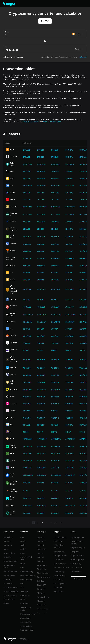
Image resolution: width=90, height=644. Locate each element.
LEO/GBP (41, 229)
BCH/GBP (41, 237)
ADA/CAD (83, 222)
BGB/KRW (69, 498)
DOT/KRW (69, 404)
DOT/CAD (83, 404)
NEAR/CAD (84, 446)
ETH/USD (27, 157)
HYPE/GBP (41, 214)
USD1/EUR (55, 290)
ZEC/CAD (83, 280)
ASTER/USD (28, 439)
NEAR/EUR (56, 446)
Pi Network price (43, 597)
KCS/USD (27, 513)
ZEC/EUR (55, 280)
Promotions (58, 580)
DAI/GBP (41, 273)
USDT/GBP (41, 164)
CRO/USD (27, 375)
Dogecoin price (43, 613)
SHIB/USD (27, 336)
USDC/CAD (84, 186)
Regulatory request (78, 548)
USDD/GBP (42, 461)
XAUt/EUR (55, 382)
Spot (22, 537)
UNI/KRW (69, 411)
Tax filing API (59, 592)
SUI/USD (27, 329)
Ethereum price (43, 573)
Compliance (75, 552)
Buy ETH (40, 545)
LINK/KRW (69, 244)
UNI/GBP (41, 411)
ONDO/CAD (84, 506)
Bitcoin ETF (41, 585)
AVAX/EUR (55, 307)
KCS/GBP (41, 513)
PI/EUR (54, 432)
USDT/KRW (70, 164)
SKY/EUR (55, 425)
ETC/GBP (41, 483)
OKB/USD (27, 418)
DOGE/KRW (70, 207)
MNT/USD (27, 397)
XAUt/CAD (83, 382)
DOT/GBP (41, 404)
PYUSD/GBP (42, 315)
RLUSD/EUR (56, 475)
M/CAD (82, 351)
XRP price (41, 593)
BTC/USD (27, 150)
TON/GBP (41, 368)
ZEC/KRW (69, 280)
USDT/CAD (84, 164)
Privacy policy (76, 564)
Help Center (58, 541)
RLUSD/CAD (84, 475)
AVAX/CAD (84, 307)
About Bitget (8, 537)
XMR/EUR (55, 251)
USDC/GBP (42, 186)
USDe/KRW (70, 258)
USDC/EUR (56, 186)
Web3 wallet (25, 596)
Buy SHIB (41, 561)
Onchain (23, 549)
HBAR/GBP (41, 322)
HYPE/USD (27, 214)
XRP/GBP (41, 172)
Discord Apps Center (28, 614)
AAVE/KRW (70, 468)
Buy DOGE (41, 549)
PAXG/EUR (55, 390)
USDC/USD (27, 186)
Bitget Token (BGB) (11, 561)
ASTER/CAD (84, 439)
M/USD (26, 351)
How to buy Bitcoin (31, 121)
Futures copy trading (28, 576)
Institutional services (61, 568)
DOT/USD (27, 404)
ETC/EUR (55, 483)
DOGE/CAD (84, 207)
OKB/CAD (83, 418)
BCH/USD (27, 237)
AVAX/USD (27, 307)
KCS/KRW (69, 513)
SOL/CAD (83, 193)
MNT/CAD (83, 397)
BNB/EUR (55, 179)
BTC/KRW (69, 150)
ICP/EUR (55, 491)
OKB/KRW (69, 418)
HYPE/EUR (56, 214)
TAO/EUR (55, 343)
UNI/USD (27, 411)
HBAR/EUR (56, 322)
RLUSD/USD (28, 475)
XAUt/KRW (69, 382)
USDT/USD (27, 164)
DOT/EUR (55, 404)
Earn (22, 568)
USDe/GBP (41, 258)
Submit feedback (60, 537)
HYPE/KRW (70, 214)
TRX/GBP (41, 200)
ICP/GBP (41, 491)
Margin (23, 564)
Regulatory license (78, 556)
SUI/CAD (83, 329)
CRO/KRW (69, 375)
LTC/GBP (41, 300)
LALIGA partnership (11, 588)
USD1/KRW (70, 290)
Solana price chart (44, 577)
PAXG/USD (27, 390)
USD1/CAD (84, 290)
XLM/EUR (55, 266)
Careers (6, 549)
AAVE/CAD (84, 468)
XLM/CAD (83, 266)
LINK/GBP (41, 244)
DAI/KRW (69, 273)
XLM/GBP (41, 266)
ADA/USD (27, 222)
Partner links (8, 584)
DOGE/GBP (42, 207)
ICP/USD (27, 491)
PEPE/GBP (41, 454)
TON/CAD (83, 368)
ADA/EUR (55, 222)
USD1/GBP (41, 290)
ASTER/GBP (42, 439)
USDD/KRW (70, 461)
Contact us (7, 541)
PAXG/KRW (70, 390)
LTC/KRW (69, 300)
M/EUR (54, 351)
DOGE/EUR (56, 207)
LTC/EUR (55, 300)
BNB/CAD (83, 179)
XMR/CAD (83, 251)
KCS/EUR (55, 513)
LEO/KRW (69, 229)
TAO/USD (27, 343)
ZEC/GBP (41, 280)
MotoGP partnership (11, 592)
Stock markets (26, 622)
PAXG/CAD (84, 390)
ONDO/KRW (70, 506)
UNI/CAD (83, 411)
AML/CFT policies (77, 560)
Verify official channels (59, 546)
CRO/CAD (83, 375)
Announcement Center (9, 566)
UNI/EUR (55, 411)
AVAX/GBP (41, 307)
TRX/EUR (55, 200)
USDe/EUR (55, 258)
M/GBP (40, 351)
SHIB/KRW (69, 336)
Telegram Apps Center (26, 609)
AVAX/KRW (70, 307)
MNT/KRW (69, 397)
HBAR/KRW (70, 322)
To (6, 47)
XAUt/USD (27, 382)
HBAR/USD (27, 322)
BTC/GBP (41, 150)
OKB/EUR (55, 418)
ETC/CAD (83, 483)
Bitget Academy (9, 553)
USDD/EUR (56, 461)
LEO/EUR (55, 229)
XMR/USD (27, 251)
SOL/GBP (41, 193)
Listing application (61, 556)
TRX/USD (27, 200)
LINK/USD (27, 244)
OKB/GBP (41, 418)
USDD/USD (27, 461)
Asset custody (59, 572)
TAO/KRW (69, 343)
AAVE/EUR (55, 468)
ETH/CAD (83, 157)
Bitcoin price (42, 569)
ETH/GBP (41, 157)
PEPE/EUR (55, 454)
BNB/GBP (41, 179)
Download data (59, 576)
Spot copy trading (27, 572)
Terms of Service (77, 568)
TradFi (23, 545)
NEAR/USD (27, 446)
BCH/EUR (55, 237)
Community (8, 545)
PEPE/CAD (84, 454)
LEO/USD (27, 229)
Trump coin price (43, 609)
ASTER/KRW (70, 439)
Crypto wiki (41, 589)
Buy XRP (40, 553)
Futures (23, 541)
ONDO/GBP (42, 506)
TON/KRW (69, 368)
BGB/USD (27, 498)
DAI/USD (27, 273)
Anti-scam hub (59, 552)
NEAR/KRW (70, 446)
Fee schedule (59, 588)
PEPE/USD (27, 454)
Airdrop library (25, 618)
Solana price (42, 605)
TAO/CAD (83, 343)
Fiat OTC (24, 600)
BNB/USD (27, 179)
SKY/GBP (41, 425)
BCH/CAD (83, 237)
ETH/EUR (55, 157)
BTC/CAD (83, 150)
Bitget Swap (25, 603)
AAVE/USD (27, 468)
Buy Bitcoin (41, 541)
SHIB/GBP (41, 336)
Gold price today (26, 626)
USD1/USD (27, 290)
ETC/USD (27, 483)
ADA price (41, 601)
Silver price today (27, 630)
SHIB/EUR (55, 336)
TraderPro (24, 592)
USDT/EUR (56, 164)
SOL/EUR (55, 193)
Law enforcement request (77, 543)
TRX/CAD (83, 200)
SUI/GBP (41, 329)
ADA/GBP (41, 222)
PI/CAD (82, 432)
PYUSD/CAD (84, 315)
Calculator (41, 581)
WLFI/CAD (83, 359)
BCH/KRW (69, 237)
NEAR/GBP (41, 446)
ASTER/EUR (56, 439)
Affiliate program (60, 564)
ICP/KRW (69, 491)
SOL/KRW (69, 193)
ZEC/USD (27, 280)
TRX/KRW (69, 200)
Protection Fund (9, 576)
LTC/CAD (83, 300)
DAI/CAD (83, 273)
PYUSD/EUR (56, 315)
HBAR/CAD (84, 322)
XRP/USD (27, 172)
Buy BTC (45, 21)
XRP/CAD (83, 172)
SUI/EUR (55, 329)
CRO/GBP (41, 375)
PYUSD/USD (28, 315)
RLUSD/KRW (70, 475)
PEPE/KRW (70, 454)
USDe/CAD (84, 258)
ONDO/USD (28, 506)
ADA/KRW (69, 222)
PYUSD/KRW (70, 315)
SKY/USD (27, 425)
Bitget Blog (7, 557)
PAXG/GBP (41, 390)
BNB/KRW (69, 179)
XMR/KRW (69, 251)
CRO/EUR (55, 375)
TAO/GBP (41, 343)
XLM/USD (27, 266)
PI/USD (26, 432)
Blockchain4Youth (10, 596)
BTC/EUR (55, 150)
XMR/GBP (41, 251)
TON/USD (27, 368)
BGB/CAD (83, 498)
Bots (22, 584)
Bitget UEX (7, 580)
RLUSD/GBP (42, 475)
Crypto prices (42, 565)
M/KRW (68, 351)
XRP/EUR (55, 172)
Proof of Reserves (10, 572)
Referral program (60, 584)
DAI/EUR (55, 273)
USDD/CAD (84, 461)
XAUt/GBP (41, 382)
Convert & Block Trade (26, 558)
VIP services (59, 560)
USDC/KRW (70, 186)
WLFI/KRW (69, 359)
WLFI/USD (27, 359)
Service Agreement (78, 537)
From (7, 32)
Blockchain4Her (9, 600)
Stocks (23, 553)
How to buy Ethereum (52, 121)
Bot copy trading (26, 580)
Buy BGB (41, 557)
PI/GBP (40, 432)
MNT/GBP (41, 397)
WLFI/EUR (55, 359)
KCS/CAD (83, 513)
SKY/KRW (69, 425)
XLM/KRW (69, 266)
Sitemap (7, 603)
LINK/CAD (83, 244)
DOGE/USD (28, 207)
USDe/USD (27, 258)
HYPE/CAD (84, 214)
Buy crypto (41, 537)
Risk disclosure (76, 572)
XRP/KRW (69, 172)
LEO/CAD (83, 229)
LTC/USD (27, 300)
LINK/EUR (55, 244)
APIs (22, 588)
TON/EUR (55, 368)
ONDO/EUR (56, 506)
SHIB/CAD (83, 336)
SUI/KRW (69, 329)
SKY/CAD (83, 425)
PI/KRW (68, 432)
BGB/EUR (55, 498)
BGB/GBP (41, 498)
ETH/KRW (69, 157)
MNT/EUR (55, 397)
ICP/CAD (83, 491)
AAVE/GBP (41, 468)
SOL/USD (27, 193)
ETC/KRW (69, 483)
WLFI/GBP (41, 359)
